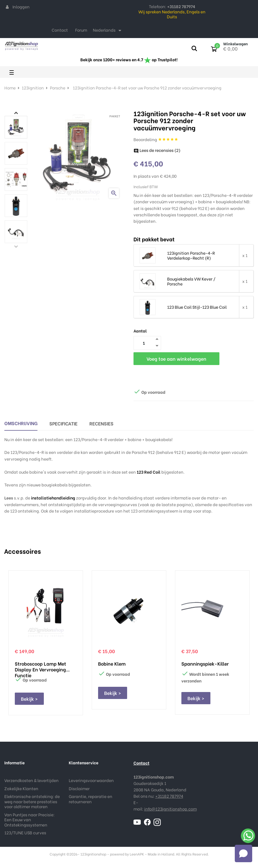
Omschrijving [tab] (21, 423)
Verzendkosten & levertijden (31, 780)
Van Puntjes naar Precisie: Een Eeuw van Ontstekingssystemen (29, 820)
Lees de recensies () (157, 150)
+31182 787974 (169, 796)
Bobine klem (112, 664)
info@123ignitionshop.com (171, 809)
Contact (60, 30)
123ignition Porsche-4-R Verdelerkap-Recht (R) (191, 255)
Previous (16, 246)
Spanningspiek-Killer (205, 664)
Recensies (101, 423)
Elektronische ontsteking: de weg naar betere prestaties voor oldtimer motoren (32, 801)
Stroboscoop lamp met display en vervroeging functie (40, 666)
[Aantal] (144, 343)
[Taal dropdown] (108, 30)
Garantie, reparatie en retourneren (91, 799)
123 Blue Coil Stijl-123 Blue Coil (197, 307)
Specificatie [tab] (63, 423)
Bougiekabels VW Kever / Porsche (191, 281)
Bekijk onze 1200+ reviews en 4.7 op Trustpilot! (129, 59)
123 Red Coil (149, 472)
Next (16, 113)
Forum (81, 30)
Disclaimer (79, 788)
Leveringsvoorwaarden (91, 780)
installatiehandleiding (53, 498)
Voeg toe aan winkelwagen (176, 358)
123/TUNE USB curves (25, 832)
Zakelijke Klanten (21, 788)
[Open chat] (243, 853)
